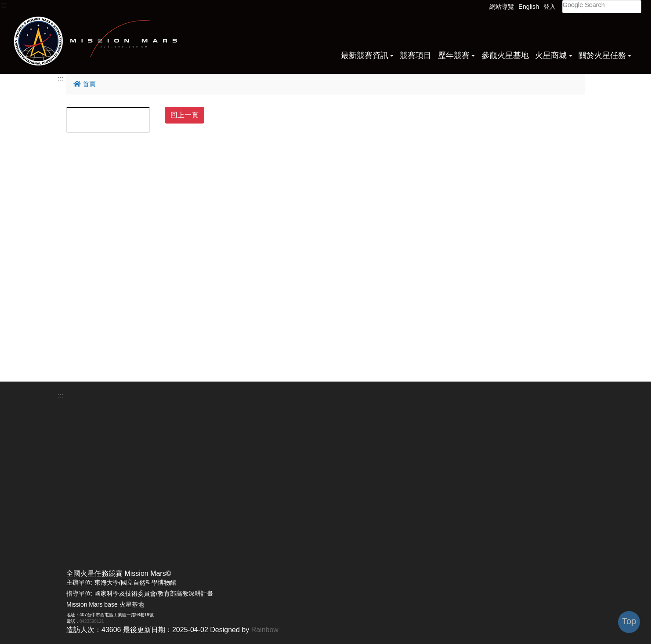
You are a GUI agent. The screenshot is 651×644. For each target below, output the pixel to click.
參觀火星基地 (505, 55)
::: (4, 5)
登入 (550, 7)
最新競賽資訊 (365, 55)
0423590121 (92, 621)
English (529, 7)
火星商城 (551, 55)
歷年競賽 (454, 55)
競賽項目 (416, 55)
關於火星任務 (602, 55)
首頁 (85, 84)
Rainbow (265, 630)
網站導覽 (502, 7)
